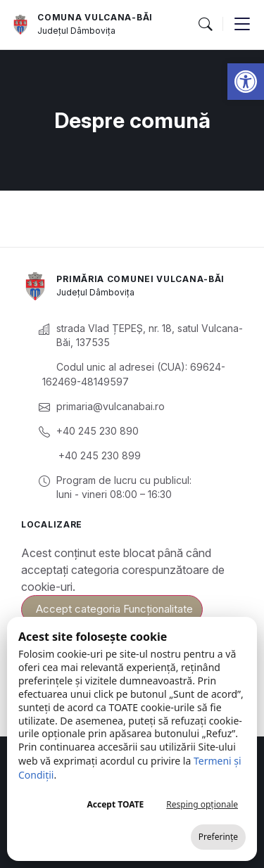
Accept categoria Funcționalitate (114, 609)
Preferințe (218, 837)
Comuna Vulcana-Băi (95, 17)
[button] (246, 82)
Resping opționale (202, 804)
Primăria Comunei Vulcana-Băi (140, 279)
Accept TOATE (115, 804)
